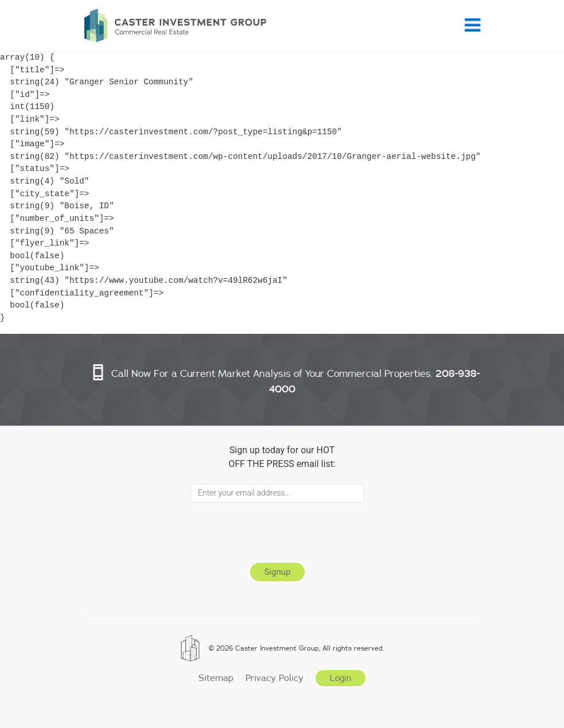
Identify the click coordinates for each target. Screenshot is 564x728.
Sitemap (216, 678)
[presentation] (278, 531)
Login (341, 678)
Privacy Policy (275, 678)
